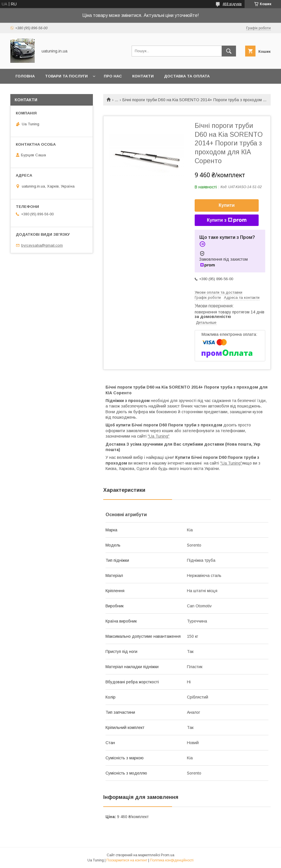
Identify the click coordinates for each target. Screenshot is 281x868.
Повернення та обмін (40, 91)
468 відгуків (232, 4)
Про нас (113, 76)
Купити (227, 205)
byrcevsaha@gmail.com (42, 245)
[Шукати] (229, 51)
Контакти (143, 76)
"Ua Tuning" (159, 436)
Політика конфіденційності (172, 860)
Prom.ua (168, 855)
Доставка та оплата (187, 76)
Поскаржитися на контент (127, 860)
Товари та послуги (66, 76)
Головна (25, 76)
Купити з (227, 220)
